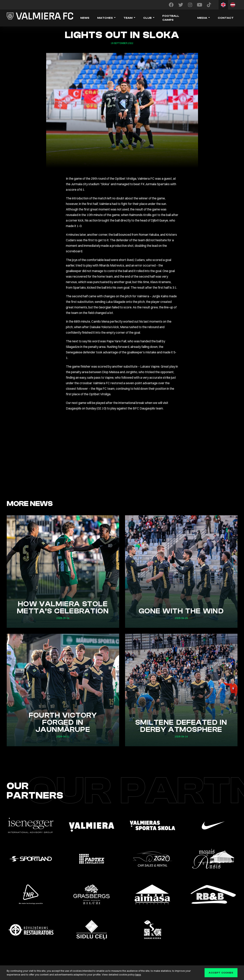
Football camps (171, 18)
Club (147, 18)
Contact (226, 18)
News (85, 18)
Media (202, 18)
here (138, 974)
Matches (105, 18)
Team (128, 18)
